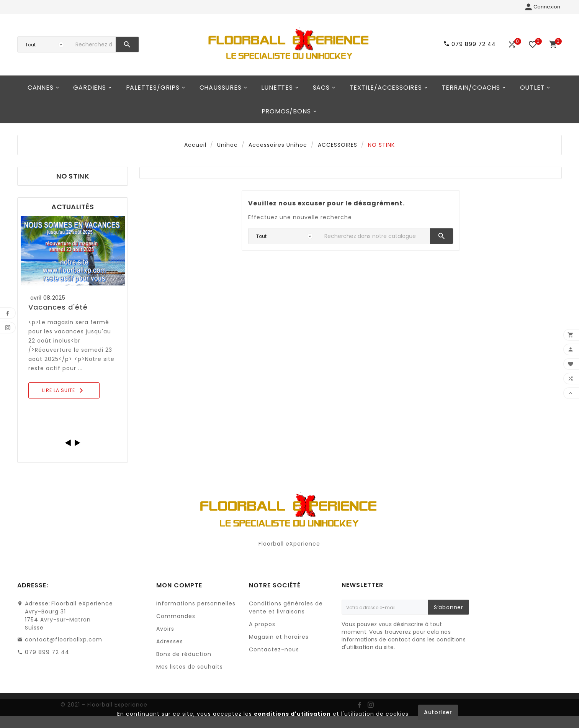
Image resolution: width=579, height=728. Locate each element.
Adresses (170, 641)
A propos (262, 624)
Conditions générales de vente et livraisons (286, 607)
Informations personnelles (196, 603)
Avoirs (165, 629)
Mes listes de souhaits (190, 667)
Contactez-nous (274, 649)
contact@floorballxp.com (64, 639)
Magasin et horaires (279, 637)
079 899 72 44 (47, 652)
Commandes (176, 616)
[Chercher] (94, 44)
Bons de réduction (184, 654)
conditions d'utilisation (292, 714)
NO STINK (73, 176)
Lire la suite (64, 390)
